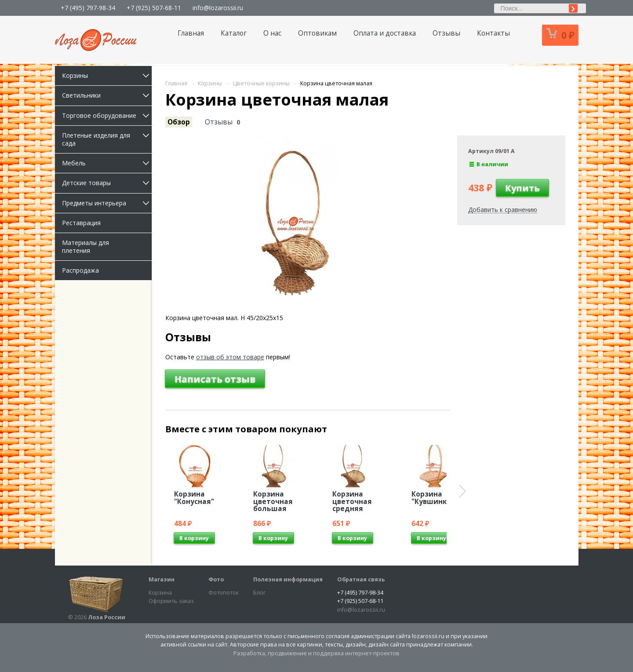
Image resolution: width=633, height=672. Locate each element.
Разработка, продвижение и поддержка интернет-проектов (316, 653)
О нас (272, 33)
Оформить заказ (171, 601)
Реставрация (81, 223)
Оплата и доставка (385, 33)
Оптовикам (317, 33)
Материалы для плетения (85, 247)
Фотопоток (224, 593)
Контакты (493, 33)
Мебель (107, 163)
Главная (191, 33)
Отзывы (446, 33)
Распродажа (80, 270)
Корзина (160, 593)
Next (462, 491)
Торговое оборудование (107, 115)
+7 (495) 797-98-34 (88, 8)
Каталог (234, 33)
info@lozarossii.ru (218, 8)
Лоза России (107, 617)
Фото (216, 579)
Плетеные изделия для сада (107, 139)
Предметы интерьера (107, 203)
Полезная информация (288, 579)
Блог (259, 593)
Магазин (162, 579)
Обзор (179, 122)
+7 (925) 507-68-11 (154, 8)
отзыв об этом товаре (230, 357)
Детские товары (107, 183)
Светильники (107, 95)
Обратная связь (361, 579)
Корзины (107, 75)
